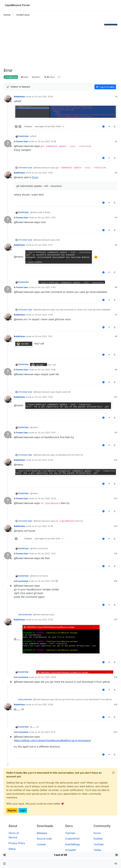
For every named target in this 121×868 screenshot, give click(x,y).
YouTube (99, 844)
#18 (116, 677)
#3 (116, 173)
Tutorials (70, 833)
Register (12, 810)
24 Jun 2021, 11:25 (44, 173)
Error (35, 177)
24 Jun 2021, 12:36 (44, 526)
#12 (116, 460)
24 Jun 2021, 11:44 (44, 315)
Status (12, 849)
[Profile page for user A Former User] (8, 144)
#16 (116, 581)
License (41, 844)
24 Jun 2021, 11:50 (44, 397)
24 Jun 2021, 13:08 (44, 704)
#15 (116, 554)
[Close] (113, 773)
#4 (116, 218)
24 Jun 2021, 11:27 (44, 245)
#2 (116, 141)
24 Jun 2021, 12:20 (47, 498)
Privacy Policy (17, 843)
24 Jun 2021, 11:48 (47, 370)
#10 (116, 397)
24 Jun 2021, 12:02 (44, 460)
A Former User (21, 141)
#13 (116, 498)
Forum (97, 833)
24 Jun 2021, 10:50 (44, 97)
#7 (116, 315)
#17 (116, 620)
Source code (44, 839)
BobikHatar (19, 97)
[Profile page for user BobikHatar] (8, 99)
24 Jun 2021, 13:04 (47, 677)
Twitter (97, 850)
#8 (116, 336)
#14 (116, 526)
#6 (116, 287)
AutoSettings (73, 844)
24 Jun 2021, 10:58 (47, 141)
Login (23, 810)
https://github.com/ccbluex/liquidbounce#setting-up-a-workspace (52, 740)
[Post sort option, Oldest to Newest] (18, 87)
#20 (115, 732)
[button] (4, 864)
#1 (116, 97)
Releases (42, 833)
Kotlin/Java (11, 77)
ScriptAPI (71, 850)
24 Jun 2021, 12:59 (44, 620)
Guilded (98, 839)
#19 (116, 704)
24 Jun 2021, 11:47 (44, 336)
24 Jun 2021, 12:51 (47, 581)
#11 (116, 433)
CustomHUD (72, 839)
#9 (116, 370)
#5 (116, 245)
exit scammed (21, 581)
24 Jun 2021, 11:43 (47, 287)
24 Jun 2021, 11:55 (47, 433)
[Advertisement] (53, 42)
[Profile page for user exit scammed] (8, 583)
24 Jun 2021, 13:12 (47, 732)
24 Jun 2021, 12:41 (47, 554)
